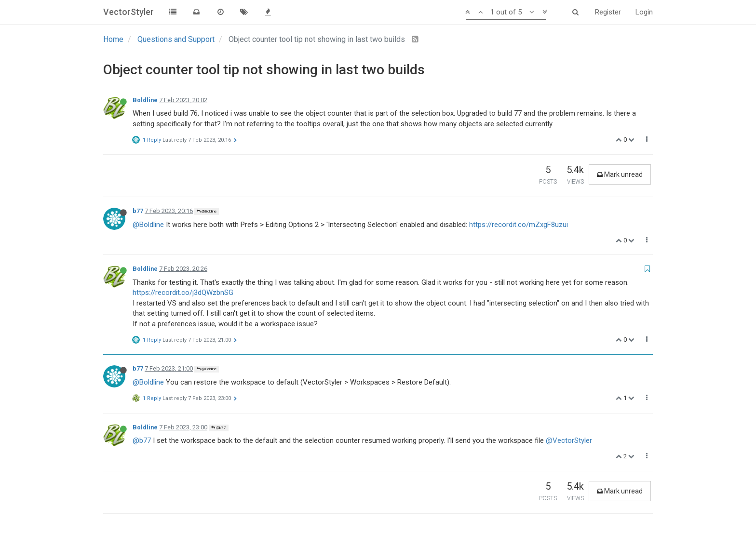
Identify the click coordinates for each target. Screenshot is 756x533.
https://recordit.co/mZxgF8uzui (519, 225)
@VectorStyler (569, 440)
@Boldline (207, 211)
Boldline (145, 100)
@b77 (219, 428)
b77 (138, 211)
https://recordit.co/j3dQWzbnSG (183, 293)
